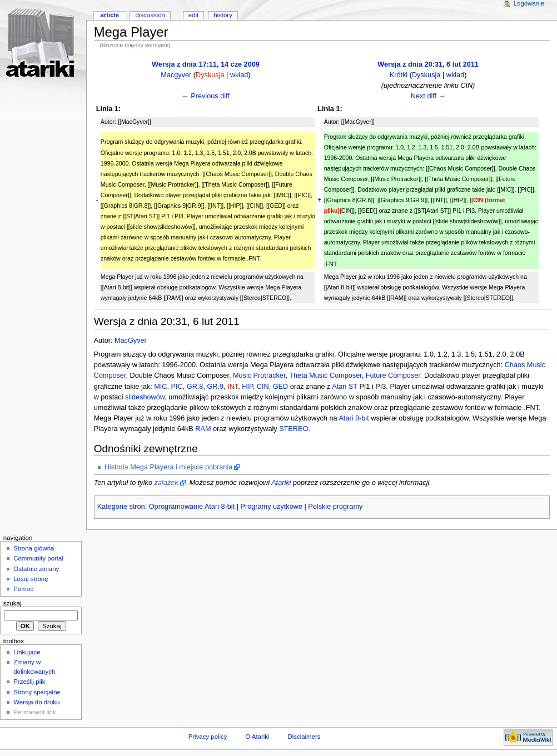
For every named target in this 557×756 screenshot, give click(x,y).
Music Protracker (259, 376)
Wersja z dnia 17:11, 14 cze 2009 (206, 64)
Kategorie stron (121, 507)
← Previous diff (206, 96)
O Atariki (257, 737)
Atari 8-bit (354, 418)
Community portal (38, 558)
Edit (193, 15)
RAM (203, 429)
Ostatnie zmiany (36, 569)
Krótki (399, 75)
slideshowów (145, 397)
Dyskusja (210, 75)
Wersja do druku (36, 702)
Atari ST (345, 387)
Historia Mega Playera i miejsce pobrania (169, 467)
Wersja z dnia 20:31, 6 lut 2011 (428, 64)
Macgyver (176, 75)
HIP (247, 387)
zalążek (166, 483)
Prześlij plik (29, 682)
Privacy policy (208, 737)
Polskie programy (335, 507)
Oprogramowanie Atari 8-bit (192, 507)
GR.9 (215, 387)
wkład (239, 75)
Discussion (150, 15)
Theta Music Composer (325, 376)
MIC (160, 387)
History (223, 15)
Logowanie (529, 3)
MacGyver (131, 341)
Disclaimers (304, 737)
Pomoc (23, 589)
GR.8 (195, 387)
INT (233, 387)
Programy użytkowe (272, 507)
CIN (263, 387)
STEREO (294, 429)
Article (110, 15)
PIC (177, 387)
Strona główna (34, 548)
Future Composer (393, 376)
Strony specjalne (37, 692)
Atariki (281, 483)
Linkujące (27, 652)
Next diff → (428, 96)
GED (281, 387)
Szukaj (13, 603)
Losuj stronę (31, 579)
